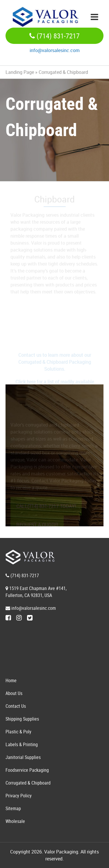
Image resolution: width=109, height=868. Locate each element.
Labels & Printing (22, 744)
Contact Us (16, 706)
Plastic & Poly (18, 732)
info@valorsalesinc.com (55, 50)
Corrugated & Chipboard (28, 783)
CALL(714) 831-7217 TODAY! (46, 508)
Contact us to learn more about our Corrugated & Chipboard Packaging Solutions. (55, 363)
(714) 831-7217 (54, 36)
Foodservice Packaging (27, 770)
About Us (14, 693)
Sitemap (13, 808)
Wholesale (15, 821)
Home (11, 680)
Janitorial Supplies (23, 757)
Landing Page (20, 72)
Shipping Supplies (22, 719)
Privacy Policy (19, 796)
